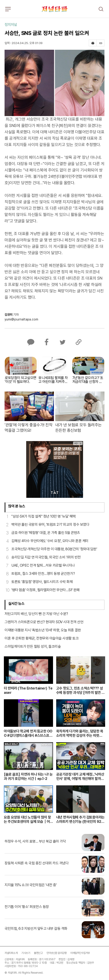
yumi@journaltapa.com (21, 319)
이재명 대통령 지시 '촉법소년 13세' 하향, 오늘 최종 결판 (43, 630)
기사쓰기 (26, 953)
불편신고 (38, 953)
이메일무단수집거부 (80, 953)
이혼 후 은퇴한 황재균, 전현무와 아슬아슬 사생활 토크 (42, 638)
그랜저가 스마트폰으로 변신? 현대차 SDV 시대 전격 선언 (44, 622)
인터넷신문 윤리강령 (56, 953)
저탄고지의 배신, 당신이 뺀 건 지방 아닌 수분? (36, 614)
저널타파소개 (11, 953)
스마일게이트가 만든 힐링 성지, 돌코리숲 (33, 646)
